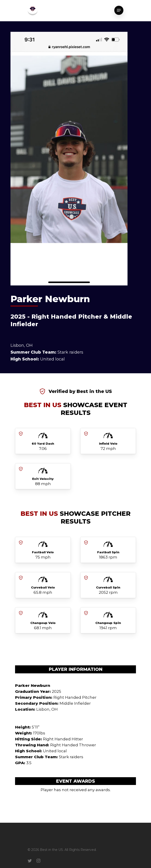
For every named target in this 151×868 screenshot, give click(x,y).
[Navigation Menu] (119, 10)
